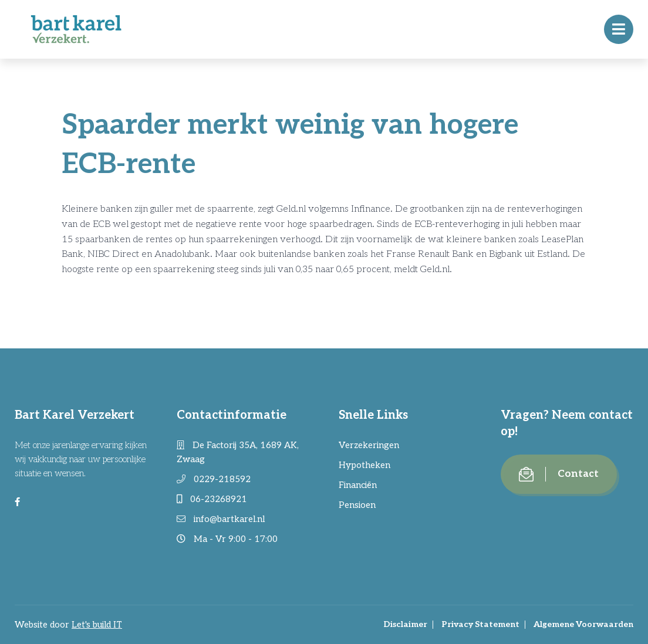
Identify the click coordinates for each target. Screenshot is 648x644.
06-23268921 (212, 499)
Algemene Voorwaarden (583, 624)
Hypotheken (365, 465)
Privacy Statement (480, 624)
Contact (559, 474)
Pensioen (357, 505)
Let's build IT (97, 625)
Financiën (358, 485)
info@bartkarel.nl (221, 519)
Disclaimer (405, 624)
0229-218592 (214, 479)
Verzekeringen (369, 445)
